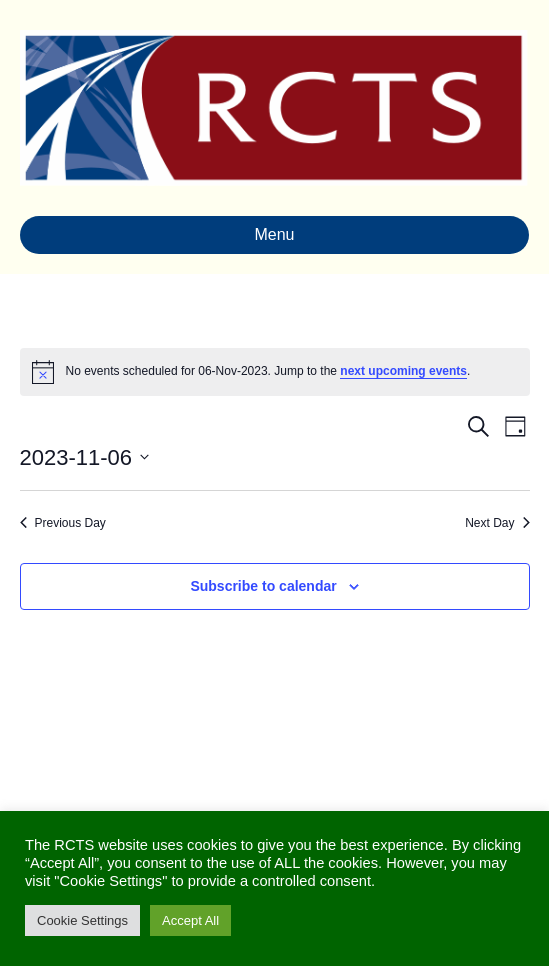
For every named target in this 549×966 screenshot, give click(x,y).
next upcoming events (403, 371)
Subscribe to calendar (263, 586)
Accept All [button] (190, 920)
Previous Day (63, 523)
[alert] (275, 372)
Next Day (497, 523)
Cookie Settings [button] (82, 920)
